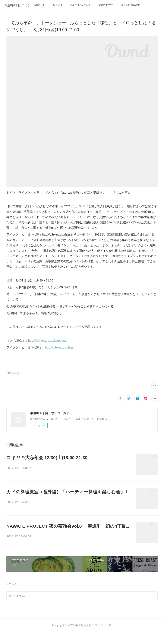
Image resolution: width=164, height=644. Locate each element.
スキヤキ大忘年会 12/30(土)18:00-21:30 (47, 458)
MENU (57, 5)
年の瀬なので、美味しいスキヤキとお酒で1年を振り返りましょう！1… (68, 468)
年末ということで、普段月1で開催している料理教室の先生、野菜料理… (69, 505)
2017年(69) (14, 373)
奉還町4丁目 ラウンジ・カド (17, 5)
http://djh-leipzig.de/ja (59, 347)
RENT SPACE (131, 5)
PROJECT (106, 5)
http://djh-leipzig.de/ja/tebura (47, 341)
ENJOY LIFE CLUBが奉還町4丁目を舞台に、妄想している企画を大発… (68, 542)
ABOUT (39, 5)
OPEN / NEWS (80, 5)
